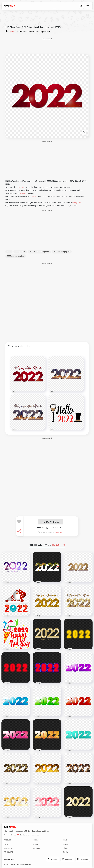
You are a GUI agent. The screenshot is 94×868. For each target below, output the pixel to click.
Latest (7, 844)
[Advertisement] (47, 46)
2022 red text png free (16, 256)
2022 (9, 252)
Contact (37, 848)
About (36, 844)
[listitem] (53, 859)
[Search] (81, 6)
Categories (9, 848)
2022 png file (20, 252)
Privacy (66, 848)
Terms (65, 844)
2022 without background (39, 252)
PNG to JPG (9, 852)
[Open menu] (88, 6)
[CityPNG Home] (10, 6)
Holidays (23, 193)
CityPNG (20, 187)
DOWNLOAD (50, 522)
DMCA (65, 852)
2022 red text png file (62, 252)
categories (77, 202)
